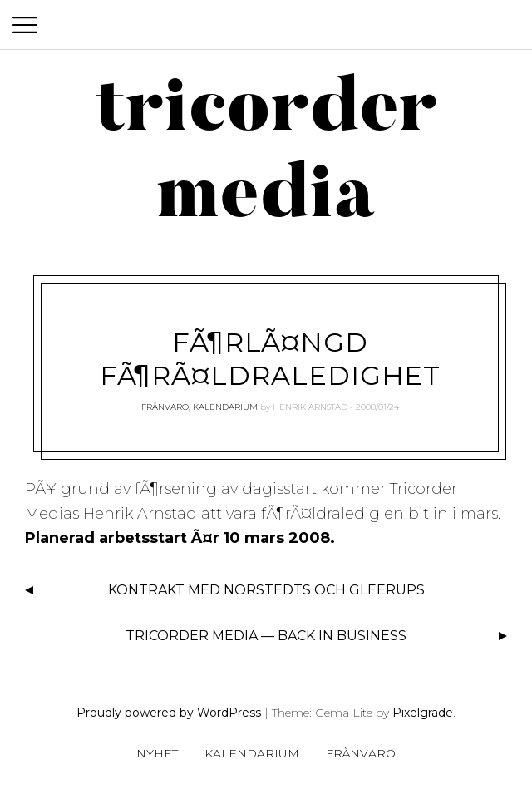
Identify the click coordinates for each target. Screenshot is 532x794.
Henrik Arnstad (310, 407)
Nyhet (157, 753)
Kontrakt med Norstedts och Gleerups (266, 590)
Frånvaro (165, 407)
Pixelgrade (423, 713)
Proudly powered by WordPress (169, 713)
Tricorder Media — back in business (266, 636)
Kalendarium (225, 407)
